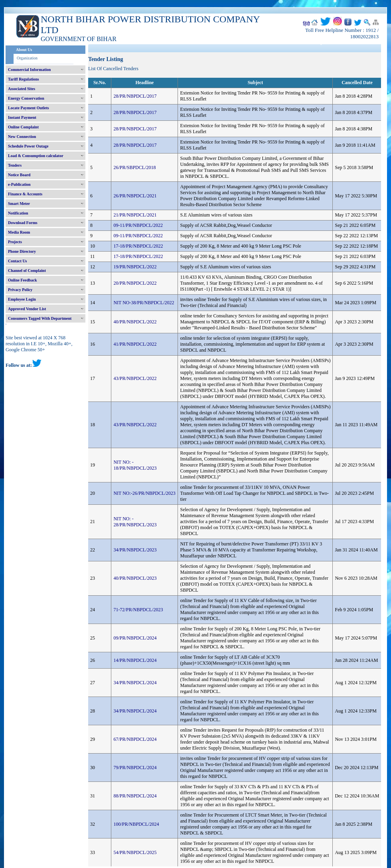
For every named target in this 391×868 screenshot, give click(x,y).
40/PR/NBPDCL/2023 (135, 578)
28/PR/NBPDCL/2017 (135, 96)
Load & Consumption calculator (36, 156)
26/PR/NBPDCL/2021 (135, 196)
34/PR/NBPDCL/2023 (135, 550)
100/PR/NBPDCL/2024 (136, 824)
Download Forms (23, 223)
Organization (27, 58)
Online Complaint (23, 127)
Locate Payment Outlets (29, 108)
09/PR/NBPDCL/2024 (135, 638)
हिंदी (306, 24)
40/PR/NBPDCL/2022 (135, 322)
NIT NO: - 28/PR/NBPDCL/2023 (135, 522)
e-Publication (19, 184)
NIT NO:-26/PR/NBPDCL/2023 (144, 493)
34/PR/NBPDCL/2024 (135, 683)
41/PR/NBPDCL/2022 (135, 344)
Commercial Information (29, 70)
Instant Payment (22, 117)
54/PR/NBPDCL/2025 (135, 852)
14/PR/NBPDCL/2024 (135, 660)
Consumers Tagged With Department (40, 318)
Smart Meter (19, 204)
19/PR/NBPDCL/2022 (135, 267)
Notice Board (19, 175)
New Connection (22, 137)
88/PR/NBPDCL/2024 (135, 796)
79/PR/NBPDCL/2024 (135, 768)
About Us (24, 50)
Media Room (19, 232)
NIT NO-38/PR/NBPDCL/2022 (144, 303)
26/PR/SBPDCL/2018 (134, 167)
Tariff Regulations (24, 79)
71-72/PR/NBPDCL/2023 (138, 610)
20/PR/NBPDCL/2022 (135, 283)
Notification (18, 213)
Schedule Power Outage (28, 146)
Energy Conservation (26, 98)
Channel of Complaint (27, 271)
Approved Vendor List (27, 309)
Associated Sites (22, 89)
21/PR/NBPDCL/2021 (135, 215)
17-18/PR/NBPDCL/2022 (138, 246)
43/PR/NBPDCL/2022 (135, 378)
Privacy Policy (20, 290)
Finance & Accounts (25, 194)
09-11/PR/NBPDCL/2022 (138, 225)
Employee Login (22, 299)
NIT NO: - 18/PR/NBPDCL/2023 (135, 465)
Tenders (15, 165)
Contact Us (18, 261)
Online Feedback (23, 280)
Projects (15, 242)
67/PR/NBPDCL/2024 (135, 739)
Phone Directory (22, 251)
